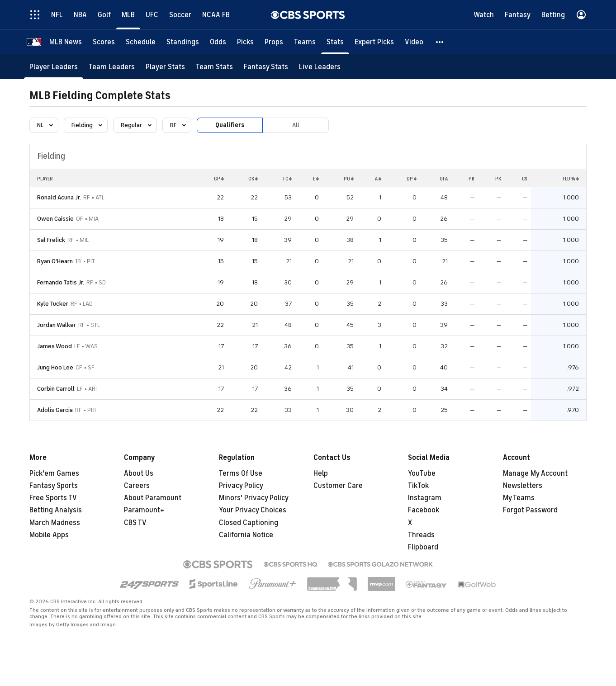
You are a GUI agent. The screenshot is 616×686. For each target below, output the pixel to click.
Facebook (424, 510)
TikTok (418, 486)
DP (412, 179)
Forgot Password (530, 510)
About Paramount (153, 498)
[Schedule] (141, 42)
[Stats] (335, 42)
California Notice (246, 535)
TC (287, 179)
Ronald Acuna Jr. (59, 197)
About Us (139, 473)
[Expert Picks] (374, 42)
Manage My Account (535, 473)
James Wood (54, 346)
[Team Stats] (214, 67)
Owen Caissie (55, 219)
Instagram (425, 498)
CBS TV (135, 523)
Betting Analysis (56, 510)
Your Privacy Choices (253, 510)
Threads (421, 535)
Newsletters (523, 486)
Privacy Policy (241, 486)
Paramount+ (144, 510)
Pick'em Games (54, 473)
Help (321, 473)
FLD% (571, 179)
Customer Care (338, 486)
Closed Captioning (249, 523)
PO (349, 179)
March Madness (55, 523)
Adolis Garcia (55, 410)
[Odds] (218, 42)
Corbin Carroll (56, 389)
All (296, 125)
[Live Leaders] (320, 67)
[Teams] (305, 42)
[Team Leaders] (112, 67)
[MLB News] (66, 42)
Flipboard (423, 547)
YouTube (422, 473)
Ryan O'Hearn (55, 261)
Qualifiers (230, 125)
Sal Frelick (51, 240)
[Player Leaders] (54, 67)
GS (253, 179)
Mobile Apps (49, 535)
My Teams (519, 498)
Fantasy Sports (54, 486)
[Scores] (104, 42)
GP (219, 179)
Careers (137, 486)
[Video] (414, 42)
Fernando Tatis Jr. (61, 282)
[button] (440, 42)
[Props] (274, 42)
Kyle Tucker (53, 304)
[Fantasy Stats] (266, 67)
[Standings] (183, 42)
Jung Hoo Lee (55, 367)
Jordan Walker (57, 325)
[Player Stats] (165, 67)
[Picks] (245, 42)
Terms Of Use (241, 473)
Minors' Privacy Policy (254, 498)
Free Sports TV (53, 498)
